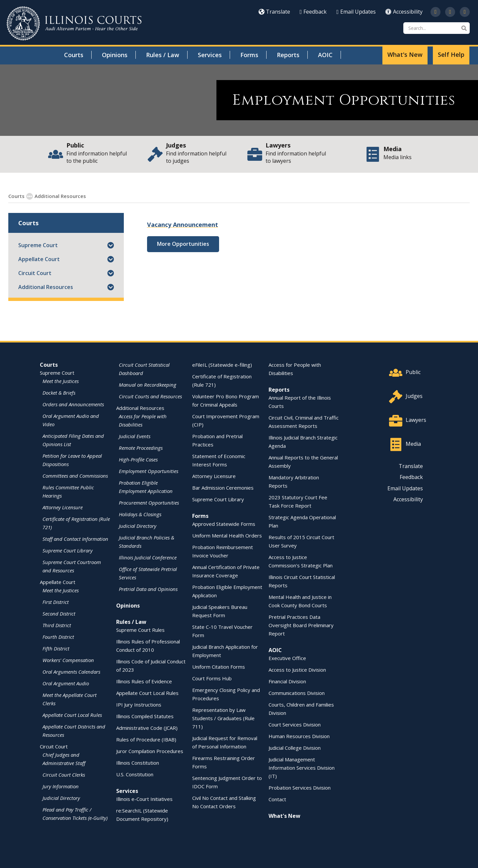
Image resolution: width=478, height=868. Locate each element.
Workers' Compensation (68, 660)
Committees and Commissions (75, 475)
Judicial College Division (295, 747)
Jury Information (61, 786)
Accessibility (404, 12)
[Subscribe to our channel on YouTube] (450, 12)
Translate (274, 12)
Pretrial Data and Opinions (148, 589)
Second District (59, 613)
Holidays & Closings (140, 514)
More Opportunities (183, 243)
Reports (288, 55)
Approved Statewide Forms (224, 524)
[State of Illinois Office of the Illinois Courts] (74, 23)
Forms (249, 55)
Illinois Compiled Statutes (145, 716)
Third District (57, 625)
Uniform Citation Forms (219, 666)
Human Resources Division (299, 736)
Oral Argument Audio (66, 683)
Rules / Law (163, 55)
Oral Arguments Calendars (71, 671)
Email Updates (356, 12)
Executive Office (287, 658)
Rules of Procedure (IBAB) (146, 739)
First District (56, 602)
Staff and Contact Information (75, 538)
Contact (277, 799)
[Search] (437, 28)
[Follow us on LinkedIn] (465, 12)
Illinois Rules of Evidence (144, 681)
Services (210, 55)
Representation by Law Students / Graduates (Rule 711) (223, 718)
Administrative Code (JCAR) (147, 727)
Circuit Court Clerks (64, 774)
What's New (405, 54)
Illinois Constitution (138, 762)
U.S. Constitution (135, 774)
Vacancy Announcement (183, 224)
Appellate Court (39, 259)
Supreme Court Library (68, 550)
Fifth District (56, 648)
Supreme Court (38, 245)
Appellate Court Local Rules (72, 715)
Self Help (451, 54)
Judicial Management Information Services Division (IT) (302, 767)
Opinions (115, 55)
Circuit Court (35, 273)
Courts (74, 55)
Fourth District (58, 636)
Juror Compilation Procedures (150, 751)
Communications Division (297, 693)
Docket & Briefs (59, 392)
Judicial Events (135, 436)
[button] (111, 245)
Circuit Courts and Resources (150, 396)
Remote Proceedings (141, 447)
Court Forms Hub (212, 678)
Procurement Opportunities (149, 502)
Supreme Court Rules (140, 629)
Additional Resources (46, 287)
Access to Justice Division (297, 669)
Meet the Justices (61, 381)
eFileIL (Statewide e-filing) (222, 364)
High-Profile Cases (138, 459)
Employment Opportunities (121, 196)
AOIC (325, 55)
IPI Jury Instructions (139, 704)
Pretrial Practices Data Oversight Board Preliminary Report (301, 625)
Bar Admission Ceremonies (223, 487)
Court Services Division (295, 724)
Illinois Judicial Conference (148, 557)
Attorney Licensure (63, 507)
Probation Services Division (300, 787)
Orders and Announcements (73, 404)
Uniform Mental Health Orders (227, 535)
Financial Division (287, 681)
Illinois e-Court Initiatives (144, 799)
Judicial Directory (61, 798)
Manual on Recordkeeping (148, 384)
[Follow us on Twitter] (436, 12)
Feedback (313, 12)
